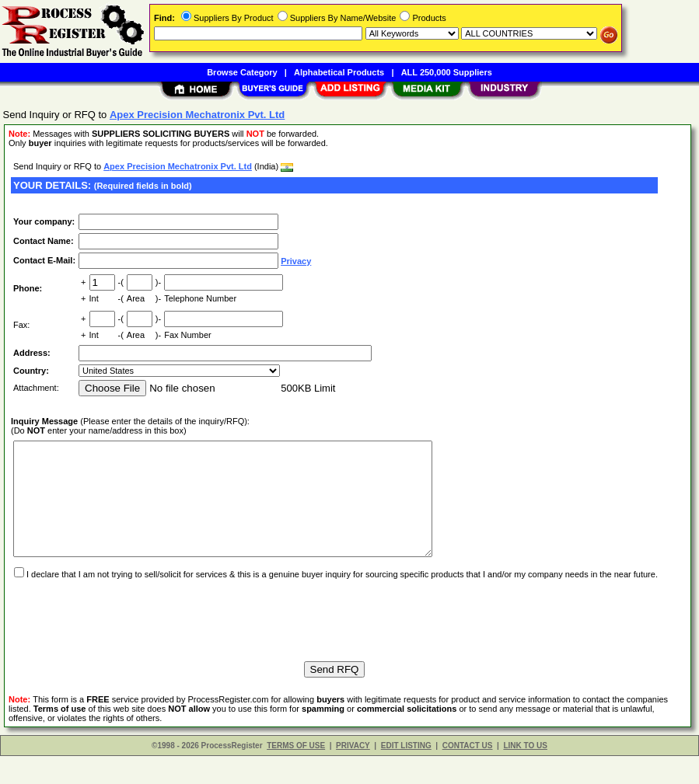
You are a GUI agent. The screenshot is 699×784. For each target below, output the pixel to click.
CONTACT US (468, 774)
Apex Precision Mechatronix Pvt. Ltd (178, 166)
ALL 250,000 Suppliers (447, 72)
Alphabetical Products (339, 72)
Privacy (296, 261)
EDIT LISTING (406, 774)
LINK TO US (525, 774)
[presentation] (129, 641)
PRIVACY (353, 774)
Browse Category (242, 72)
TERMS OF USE (296, 774)
